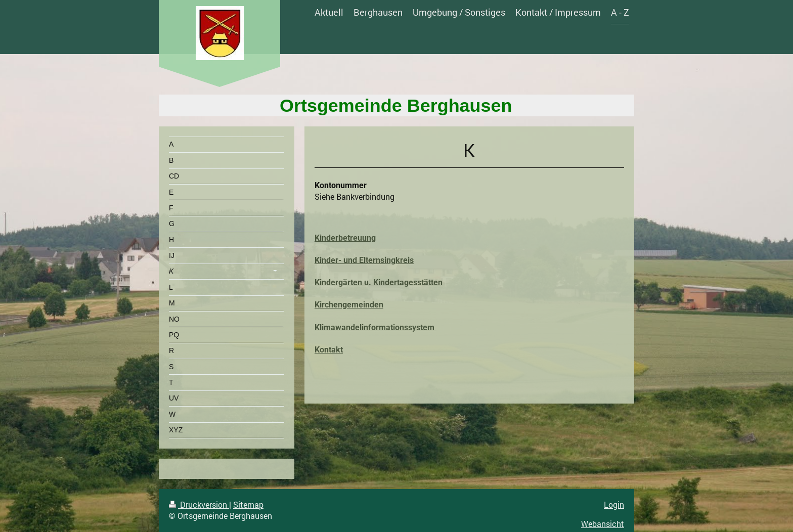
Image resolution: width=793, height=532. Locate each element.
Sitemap (248, 504)
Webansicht (603, 524)
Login (614, 504)
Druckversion (199, 504)
